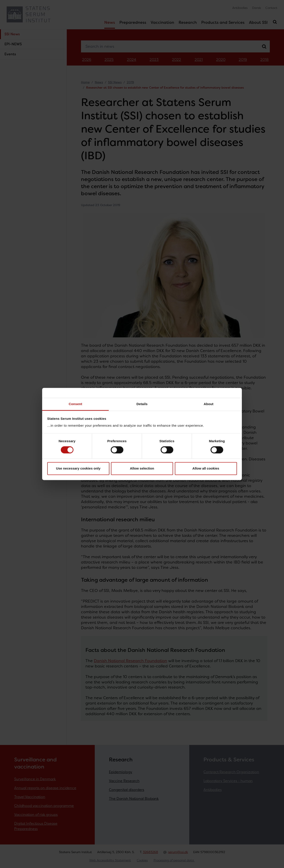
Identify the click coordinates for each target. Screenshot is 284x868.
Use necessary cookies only (78, 468)
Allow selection (142, 468)
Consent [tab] (76, 404)
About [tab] (209, 404)
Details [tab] (142, 404)
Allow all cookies (206, 468)
